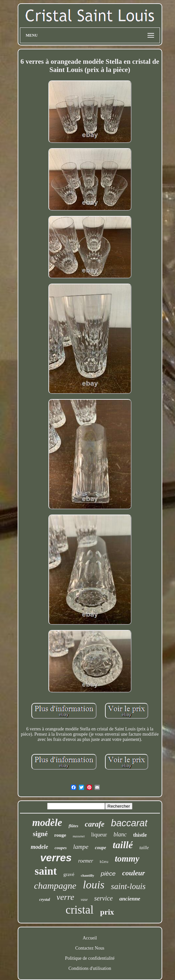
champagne (55, 886)
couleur (133, 873)
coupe (100, 848)
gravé (69, 874)
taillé (123, 845)
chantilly (87, 875)
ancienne (130, 899)
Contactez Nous (90, 948)
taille (144, 848)
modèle (47, 822)
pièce (108, 874)
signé (40, 834)
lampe (81, 847)
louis (94, 885)
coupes (61, 848)
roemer (86, 861)
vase (84, 900)
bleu (104, 862)
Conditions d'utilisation (90, 968)
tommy (127, 859)
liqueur (99, 835)
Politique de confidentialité (90, 958)
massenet (79, 836)
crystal (45, 900)
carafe (95, 824)
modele (39, 847)
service (104, 898)
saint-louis (128, 886)
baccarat (129, 823)
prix (107, 912)
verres (56, 858)
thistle (140, 835)
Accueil (90, 938)
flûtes (74, 826)
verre (65, 897)
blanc (120, 834)
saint (46, 871)
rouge (60, 835)
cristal (79, 910)
